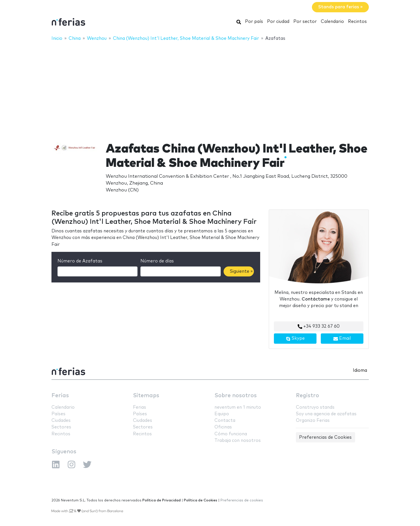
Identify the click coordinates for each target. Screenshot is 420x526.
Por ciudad (278, 22)
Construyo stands (315, 407)
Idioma (360, 370)
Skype (295, 339)
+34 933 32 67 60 (319, 327)
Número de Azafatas (80, 261)
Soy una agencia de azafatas (326, 414)
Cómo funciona (231, 434)
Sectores (61, 427)
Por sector (305, 22)
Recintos (357, 22)
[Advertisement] (210, 88)
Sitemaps (146, 396)
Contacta (225, 421)
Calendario (332, 22)
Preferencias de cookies (242, 500)
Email (342, 339)
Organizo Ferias (313, 421)
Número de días (157, 261)
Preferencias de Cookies (325, 437)
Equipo (222, 414)
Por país (254, 22)
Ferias (60, 396)
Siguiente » (241, 271)
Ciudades (61, 421)
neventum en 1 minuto (238, 407)
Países (58, 414)
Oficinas (223, 427)
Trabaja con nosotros (238, 441)
